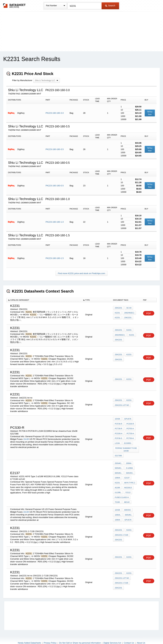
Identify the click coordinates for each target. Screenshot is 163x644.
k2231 (131, 335)
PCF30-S (118, 436)
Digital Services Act (112, 633)
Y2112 (128, 484)
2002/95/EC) (129, 313)
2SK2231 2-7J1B (121, 526)
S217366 (118, 452)
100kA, (118, 505)
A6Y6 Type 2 (129, 476)
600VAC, (118, 467)
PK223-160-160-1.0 (55, 222)
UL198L (118, 484)
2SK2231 (118, 309)
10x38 (26, 437)
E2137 (127, 472)
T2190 (135, 489)
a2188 (117, 480)
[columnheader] (44, 300)
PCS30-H (118, 432)
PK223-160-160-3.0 (55, 113)
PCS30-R (130, 423)
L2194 (117, 440)
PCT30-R (118, 427)
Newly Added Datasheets (29, 633)
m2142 (117, 493)
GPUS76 (127, 419)
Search (110, 6)
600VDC (127, 501)
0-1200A (129, 463)
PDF (149, 313)
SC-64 (129, 309)
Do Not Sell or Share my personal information (80, 633)
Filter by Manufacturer (22, 80)
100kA (117, 472)
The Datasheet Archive (14, 6)
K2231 (117, 313)
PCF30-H (130, 427)
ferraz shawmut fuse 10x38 (126, 446)
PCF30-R (118, 423)
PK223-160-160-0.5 (55, 186)
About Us (141, 633)
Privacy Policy (50, 633)
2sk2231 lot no (122, 405)
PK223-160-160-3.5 (55, 149)
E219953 (127, 440)
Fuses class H (122, 489)
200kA (128, 459)
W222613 (128, 480)
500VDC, (129, 467)
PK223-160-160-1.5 (55, 258)
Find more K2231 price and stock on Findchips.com (81, 273)
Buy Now (150, 113)
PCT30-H (130, 432)
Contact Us (129, 633)
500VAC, (118, 463)
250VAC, (118, 459)
